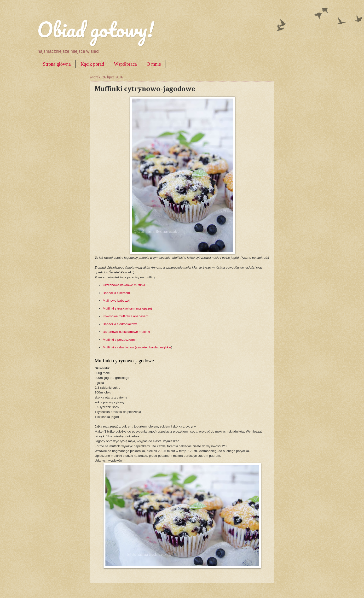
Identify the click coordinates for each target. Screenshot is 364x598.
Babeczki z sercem (116, 293)
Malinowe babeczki (116, 301)
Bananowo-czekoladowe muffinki (126, 332)
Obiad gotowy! (96, 29)
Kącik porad (92, 64)
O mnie (154, 64)
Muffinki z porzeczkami (119, 340)
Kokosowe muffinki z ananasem (126, 316)
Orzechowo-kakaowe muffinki (124, 285)
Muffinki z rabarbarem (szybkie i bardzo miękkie (137, 347)
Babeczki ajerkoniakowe (120, 324)
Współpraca (125, 64)
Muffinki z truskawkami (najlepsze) (127, 308)
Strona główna (57, 64)
